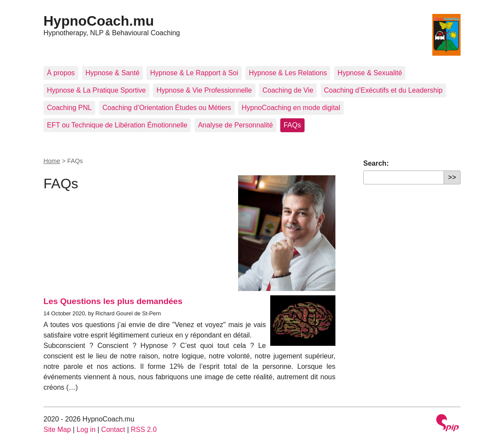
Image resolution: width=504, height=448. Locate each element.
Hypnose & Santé (113, 73)
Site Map (57, 430)
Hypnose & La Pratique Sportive (96, 90)
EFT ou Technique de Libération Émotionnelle (117, 125)
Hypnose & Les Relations (288, 73)
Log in (86, 430)
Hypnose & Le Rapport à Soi (194, 73)
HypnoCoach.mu (99, 21)
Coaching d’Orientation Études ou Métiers (167, 108)
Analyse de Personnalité (236, 125)
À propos (61, 73)
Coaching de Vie (288, 90)
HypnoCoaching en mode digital (291, 108)
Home (52, 161)
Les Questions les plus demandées (113, 301)
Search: (376, 163)
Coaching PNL (69, 108)
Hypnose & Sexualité (370, 73)
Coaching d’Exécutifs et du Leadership (383, 90)
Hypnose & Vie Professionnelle (204, 90)
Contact (113, 430)
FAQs (292, 125)
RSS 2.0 (144, 430)
